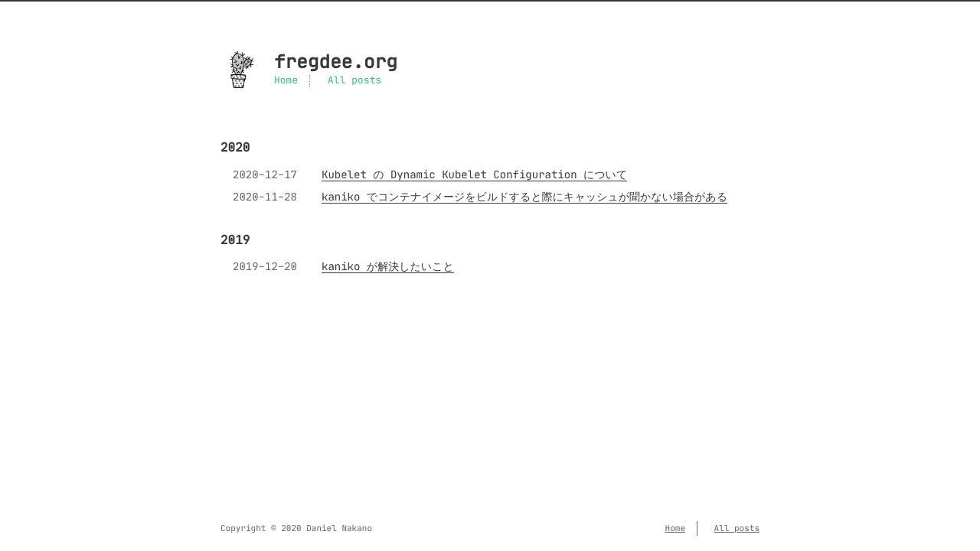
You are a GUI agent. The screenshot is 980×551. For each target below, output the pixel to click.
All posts (354, 81)
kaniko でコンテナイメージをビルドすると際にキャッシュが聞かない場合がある (524, 197)
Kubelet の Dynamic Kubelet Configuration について (474, 174)
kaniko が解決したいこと (388, 266)
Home (286, 81)
